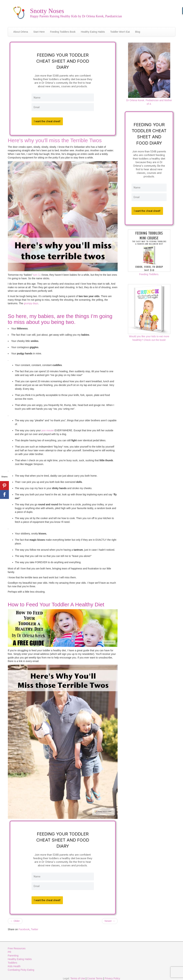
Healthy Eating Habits (93, 32)
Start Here (39, 32)
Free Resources (17, 946)
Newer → (110, 919)
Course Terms (95, 976)
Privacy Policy (112, 976)
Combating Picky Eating (21, 968)
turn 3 (36, 274)
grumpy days (31, 302)
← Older (15, 919)
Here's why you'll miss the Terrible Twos (55, 139)
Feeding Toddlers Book (63, 32)
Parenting (13, 954)
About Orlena (21, 32)
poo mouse (48, 429)
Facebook (24, 927)
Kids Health (14, 964)
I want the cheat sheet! (48, 120)
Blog (138, 32)
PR (10, 950)
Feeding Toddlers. (149, 251)
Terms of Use (78, 976)
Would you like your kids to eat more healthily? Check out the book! (149, 311)
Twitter (34, 927)
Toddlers (13, 961)
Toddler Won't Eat (120, 32)
